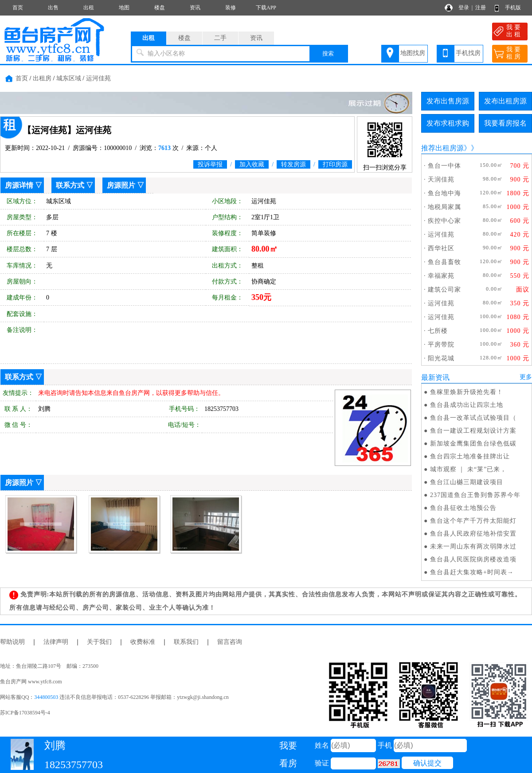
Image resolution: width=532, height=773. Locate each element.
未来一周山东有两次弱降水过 (473, 546)
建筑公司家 (444, 290)
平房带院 (441, 345)
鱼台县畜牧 (444, 262)
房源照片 (121, 185)
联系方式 (70, 185)
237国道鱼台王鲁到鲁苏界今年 (475, 495)
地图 (124, 8)
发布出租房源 (505, 101)
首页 (18, 8)
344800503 (46, 697)
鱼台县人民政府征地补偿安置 (473, 534)
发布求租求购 (448, 123)
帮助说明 (12, 642)
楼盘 (160, 8)
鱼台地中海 (444, 193)
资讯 (195, 8)
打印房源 (335, 164)
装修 (231, 8)
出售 (53, 8)
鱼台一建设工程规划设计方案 (473, 431)
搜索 (328, 53)
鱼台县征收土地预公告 (463, 508)
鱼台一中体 (444, 166)
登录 (464, 8)
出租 (89, 8)
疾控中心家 (444, 221)
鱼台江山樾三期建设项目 (467, 482)
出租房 (42, 78)
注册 (481, 8)
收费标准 (143, 642)
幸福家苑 (441, 276)
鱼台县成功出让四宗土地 (467, 405)
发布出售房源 (448, 101)
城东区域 (69, 78)
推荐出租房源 (442, 148)
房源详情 (19, 185)
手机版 (513, 8)
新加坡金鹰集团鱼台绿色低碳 (473, 444)
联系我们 (186, 642)
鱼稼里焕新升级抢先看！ (467, 392)
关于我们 (99, 642)
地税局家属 (444, 207)
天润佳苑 (441, 179)
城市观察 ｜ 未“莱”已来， (468, 469)
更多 (526, 377)
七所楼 (438, 331)
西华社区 (441, 248)
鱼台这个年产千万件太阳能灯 (473, 521)
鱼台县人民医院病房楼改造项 (473, 559)
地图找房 (413, 53)
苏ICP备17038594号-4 (25, 713)
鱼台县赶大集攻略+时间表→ (472, 572)
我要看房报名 (505, 123)
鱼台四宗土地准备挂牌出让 (470, 456)
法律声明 (56, 642)
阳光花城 (441, 358)
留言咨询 (230, 642)
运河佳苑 (98, 78)
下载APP (266, 8)
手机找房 (468, 53)
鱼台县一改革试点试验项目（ (473, 418)
